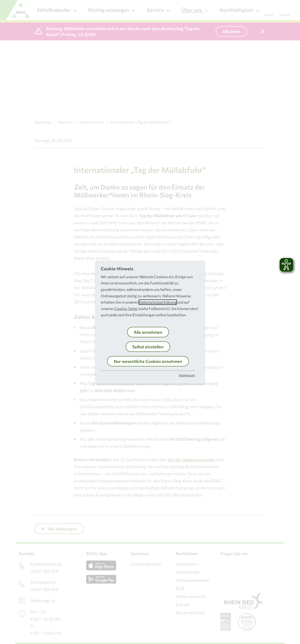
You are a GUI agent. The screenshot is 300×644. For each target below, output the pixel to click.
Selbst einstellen (148, 347)
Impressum (187, 375)
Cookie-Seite (126, 309)
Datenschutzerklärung (158, 302)
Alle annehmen (148, 332)
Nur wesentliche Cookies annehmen (148, 361)
